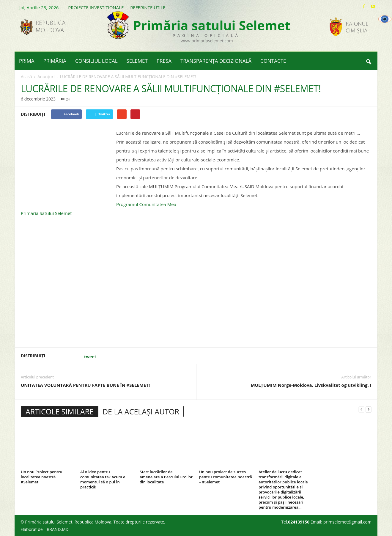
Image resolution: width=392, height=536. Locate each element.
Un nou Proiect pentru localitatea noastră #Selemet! (42, 477)
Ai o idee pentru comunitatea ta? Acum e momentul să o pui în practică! (103, 479)
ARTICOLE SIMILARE (60, 411)
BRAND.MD (58, 529)
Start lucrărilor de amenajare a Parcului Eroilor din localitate (166, 477)
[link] (146, 204)
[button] (369, 61)
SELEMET (137, 61)
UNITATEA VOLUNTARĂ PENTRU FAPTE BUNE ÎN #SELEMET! (85, 385)
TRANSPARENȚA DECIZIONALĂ (216, 61)
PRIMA (27, 61)
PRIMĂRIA (55, 61)
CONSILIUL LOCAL (96, 61)
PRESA (164, 61)
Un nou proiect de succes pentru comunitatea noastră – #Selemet (226, 477)
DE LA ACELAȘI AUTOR (141, 411)
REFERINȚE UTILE (148, 7)
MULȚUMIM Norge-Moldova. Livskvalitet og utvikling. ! (311, 385)
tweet (90, 357)
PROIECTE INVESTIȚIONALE (96, 7)
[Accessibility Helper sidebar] (385, 19)
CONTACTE (273, 61)
